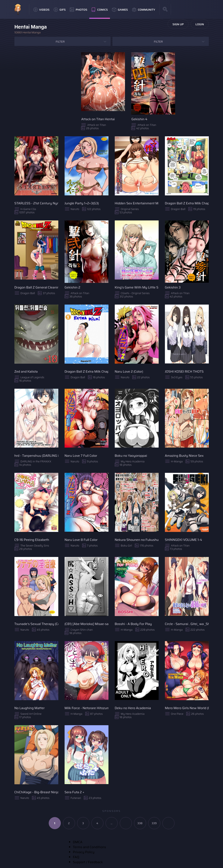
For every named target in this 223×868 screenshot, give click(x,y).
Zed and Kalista (26, 371)
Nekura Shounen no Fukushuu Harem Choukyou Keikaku (137, 540)
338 (140, 823)
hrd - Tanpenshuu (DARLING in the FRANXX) (36, 456)
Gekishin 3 (173, 287)
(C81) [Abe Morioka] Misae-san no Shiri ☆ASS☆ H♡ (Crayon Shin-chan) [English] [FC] (87, 624)
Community (144, 10)
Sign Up (178, 24)
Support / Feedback (88, 862)
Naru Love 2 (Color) (129, 371)
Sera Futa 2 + (75, 792)
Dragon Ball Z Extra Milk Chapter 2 (187, 203)
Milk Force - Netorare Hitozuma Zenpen (87, 708)
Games (120, 10)
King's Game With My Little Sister (137, 287)
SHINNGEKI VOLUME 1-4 (183, 540)
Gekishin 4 (139, 119)
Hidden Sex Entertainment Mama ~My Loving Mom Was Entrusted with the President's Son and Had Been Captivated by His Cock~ (137, 203)
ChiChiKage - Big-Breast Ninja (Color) (36, 792)
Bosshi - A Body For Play (133, 624)
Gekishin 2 (73, 287)
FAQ (76, 857)
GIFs (60, 10)
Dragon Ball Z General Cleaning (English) (36, 287)
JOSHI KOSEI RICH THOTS (184, 371)
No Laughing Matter (30, 708)
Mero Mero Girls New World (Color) (187, 708)
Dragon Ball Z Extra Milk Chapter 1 (87, 371)
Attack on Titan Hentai (98, 119)
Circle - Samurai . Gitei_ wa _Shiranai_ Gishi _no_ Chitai (187, 624)
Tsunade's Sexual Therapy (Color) (36, 624)
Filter (60, 42)
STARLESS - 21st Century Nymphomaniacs (36, 203)
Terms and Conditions (90, 847)
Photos (78, 10)
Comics (99, 10)
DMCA (78, 842)
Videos (41, 10)
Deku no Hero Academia (133, 708)
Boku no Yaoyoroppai (131, 456)
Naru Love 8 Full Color (81, 540)
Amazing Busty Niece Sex (184, 456)
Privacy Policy (84, 852)
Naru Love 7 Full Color (81, 456)
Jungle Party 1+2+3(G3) (82, 203)
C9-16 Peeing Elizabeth (32, 540)
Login (200, 24)
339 (154, 823)
